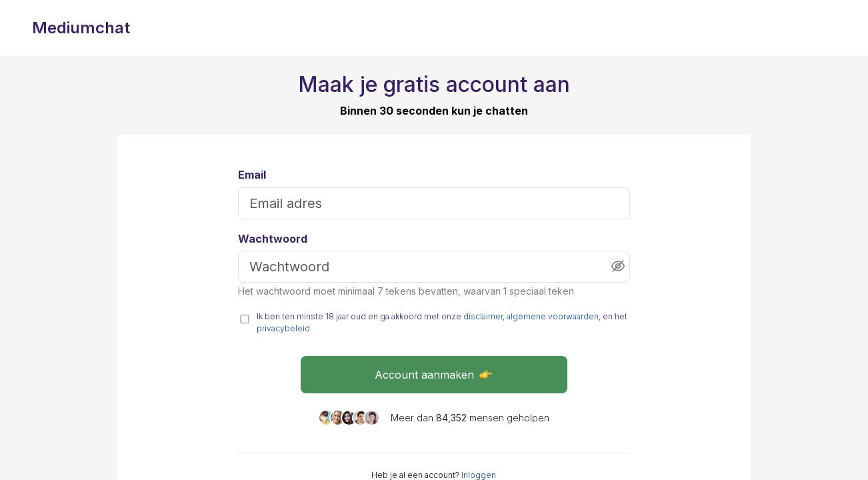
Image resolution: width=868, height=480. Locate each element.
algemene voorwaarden (553, 316)
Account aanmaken (434, 375)
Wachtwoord (273, 239)
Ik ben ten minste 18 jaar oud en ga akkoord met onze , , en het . (442, 322)
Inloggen (479, 475)
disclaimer (483, 316)
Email (252, 175)
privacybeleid (283, 328)
